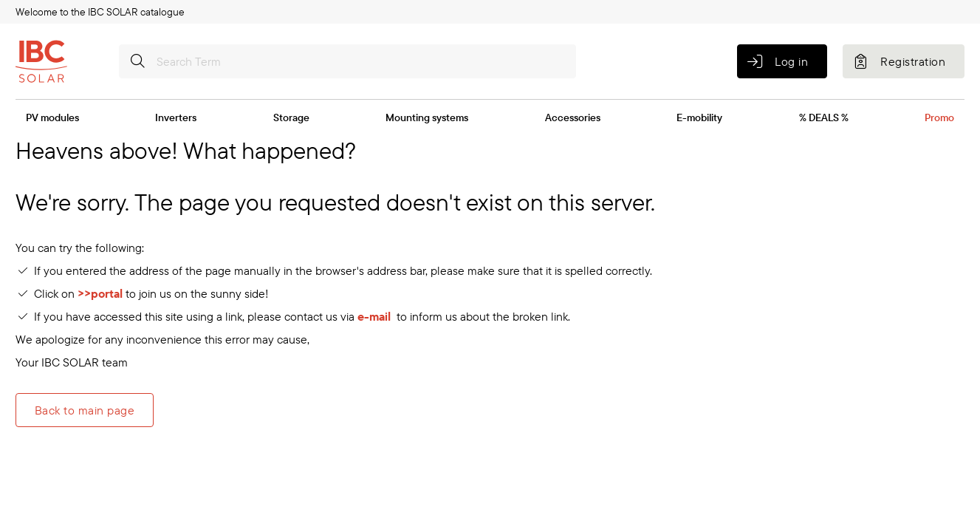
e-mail (374, 316)
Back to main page (85, 410)
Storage (291, 117)
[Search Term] (347, 61)
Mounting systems (427, 117)
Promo (939, 117)
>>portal (102, 293)
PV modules (52, 117)
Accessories (573, 117)
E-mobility (699, 117)
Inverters (176, 117)
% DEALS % (824, 117)
